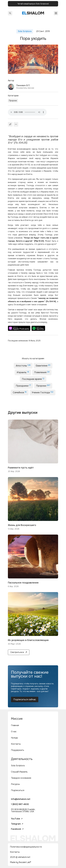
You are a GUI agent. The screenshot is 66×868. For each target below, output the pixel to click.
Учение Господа (43, 392)
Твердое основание (21, 778)
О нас (14, 732)
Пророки (13, 101)
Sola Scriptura (18, 766)
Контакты (16, 744)
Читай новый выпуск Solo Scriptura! (33, 4)
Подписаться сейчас (25, 699)
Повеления (42, 372)
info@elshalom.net (21, 799)
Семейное (20, 392)
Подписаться (18, 790)
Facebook (17, 829)
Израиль (23, 372)
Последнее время (33, 379)
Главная (15, 725)
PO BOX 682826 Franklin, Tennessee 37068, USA (23, 810)
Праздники (23, 386)
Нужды (14, 738)
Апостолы (23, 366)
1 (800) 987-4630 (20, 804)
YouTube (17, 819)
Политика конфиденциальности (26, 847)
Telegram (17, 824)
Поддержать (18, 750)
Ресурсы (15, 784)
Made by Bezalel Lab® (21, 862)
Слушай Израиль (19, 772)
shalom (33, 13)
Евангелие (43, 366)
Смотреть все (19, 652)
